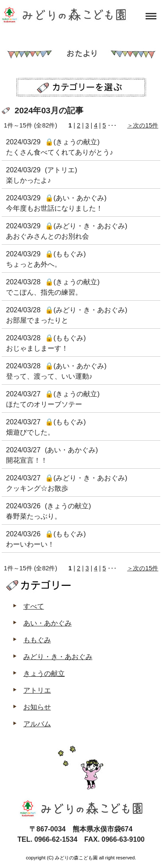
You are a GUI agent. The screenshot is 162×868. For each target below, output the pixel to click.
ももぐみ (37, 640)
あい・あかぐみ (48, 623)
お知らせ (37, 707)
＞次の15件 (143, 125)
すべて (34, 606)
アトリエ (37, 690)
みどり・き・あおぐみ (58, 657)
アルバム (37, 724)
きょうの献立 (44, 674)
